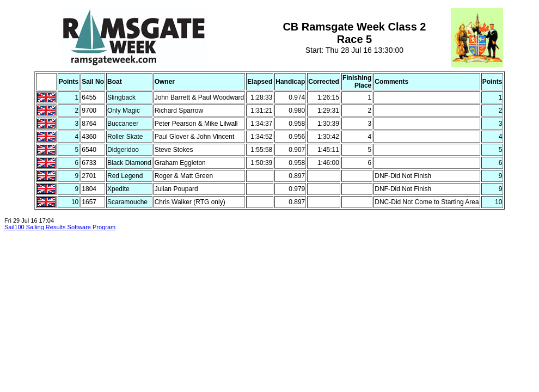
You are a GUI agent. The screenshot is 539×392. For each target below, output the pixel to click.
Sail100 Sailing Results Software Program (60, 227)
